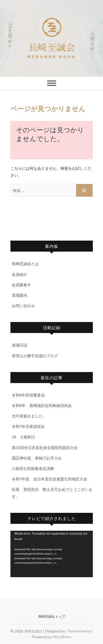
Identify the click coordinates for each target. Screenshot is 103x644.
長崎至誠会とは (25, 264)
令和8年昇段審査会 (28, 395)
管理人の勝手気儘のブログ (35, 356)
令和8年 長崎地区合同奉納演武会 (42, 405)
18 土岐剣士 (24, 437)
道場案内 (20, 295)
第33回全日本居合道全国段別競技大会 (45, 448)
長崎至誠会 (52, 48)
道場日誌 (20, 345)
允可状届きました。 (29, 416)
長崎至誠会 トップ (52, 616)
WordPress (62, 637)
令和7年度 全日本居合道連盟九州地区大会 (49, 479)
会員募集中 (21, 285)
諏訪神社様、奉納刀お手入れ (37, 458)
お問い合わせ (23, 306)
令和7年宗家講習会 (28, 426)
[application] (52, 554)
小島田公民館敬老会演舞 (33, 468)
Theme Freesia (79, 631)
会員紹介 (20, 274)
